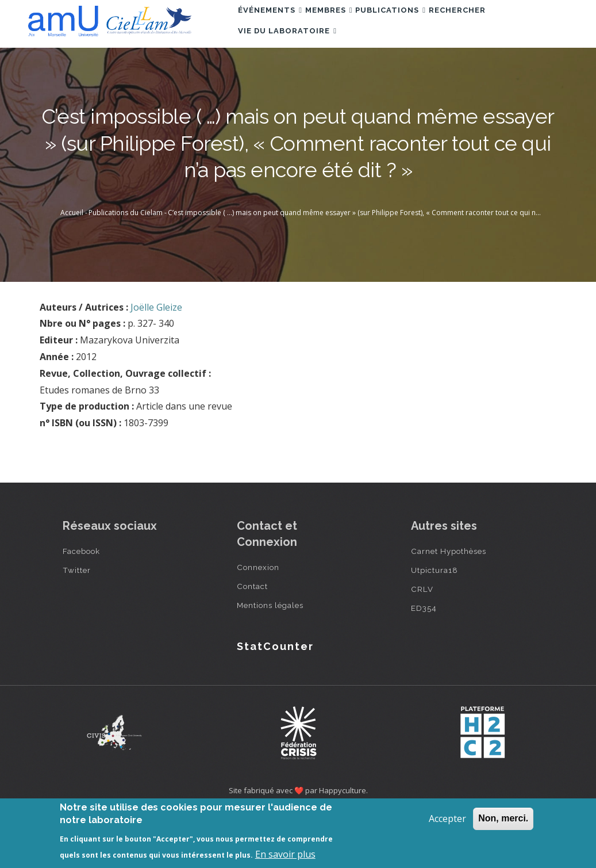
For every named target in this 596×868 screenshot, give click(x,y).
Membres (346, 25)
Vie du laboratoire (293, 75)
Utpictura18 (434, 623)
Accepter (447, 819)
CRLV (422, 642)
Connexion (258, 620)
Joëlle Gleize (156, 360)
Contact (252, 639)
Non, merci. (503, 818)
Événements (276, 25)
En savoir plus (285, 854)
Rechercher (496, 25)
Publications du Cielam (126, 265)
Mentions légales (270, 658)
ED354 (424, 661)
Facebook (81, 604)
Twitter (77, 623)
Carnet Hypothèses (449, 604)
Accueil (72, 265)
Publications (418, 25)
